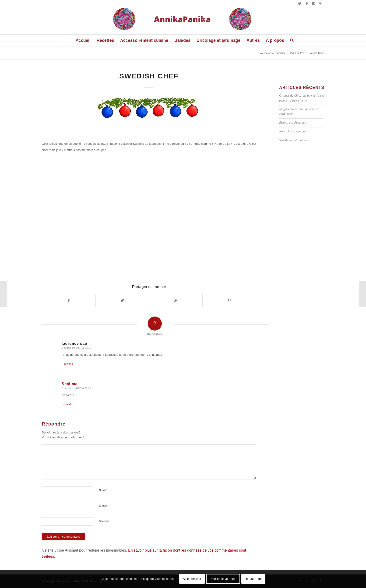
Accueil (281, 53)
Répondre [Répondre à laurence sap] (67, 364)
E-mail (104, 505)
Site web (104, 521)
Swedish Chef (149, 76)
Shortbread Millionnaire (295, 140)
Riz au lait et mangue (293, 131)
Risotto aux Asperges (292, 123)
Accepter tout (192, 579)
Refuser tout (253, 579)
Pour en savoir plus (223, 579)
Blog (291, 53)
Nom (103, 490)
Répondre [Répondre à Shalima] (67, 404)
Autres (301, 53)
